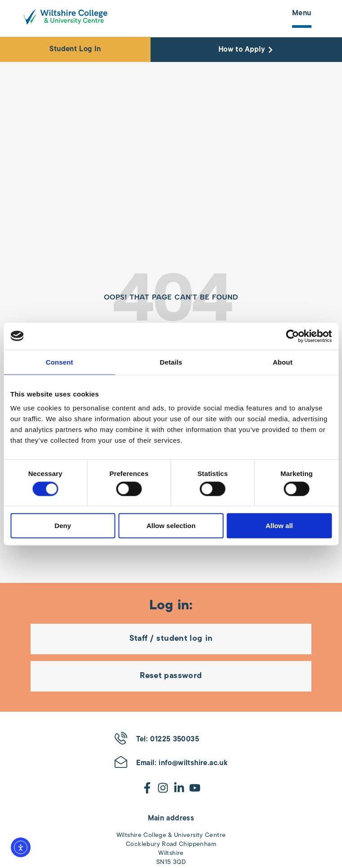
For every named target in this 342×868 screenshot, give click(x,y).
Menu (302, 13)
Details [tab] (171, 362)
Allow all (279, 526)
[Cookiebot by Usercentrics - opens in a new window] (292, 336)
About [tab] (283, 362)
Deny (63, 526)
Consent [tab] (60, 362)
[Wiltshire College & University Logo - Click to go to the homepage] (66, 17)
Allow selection (171, 526)
